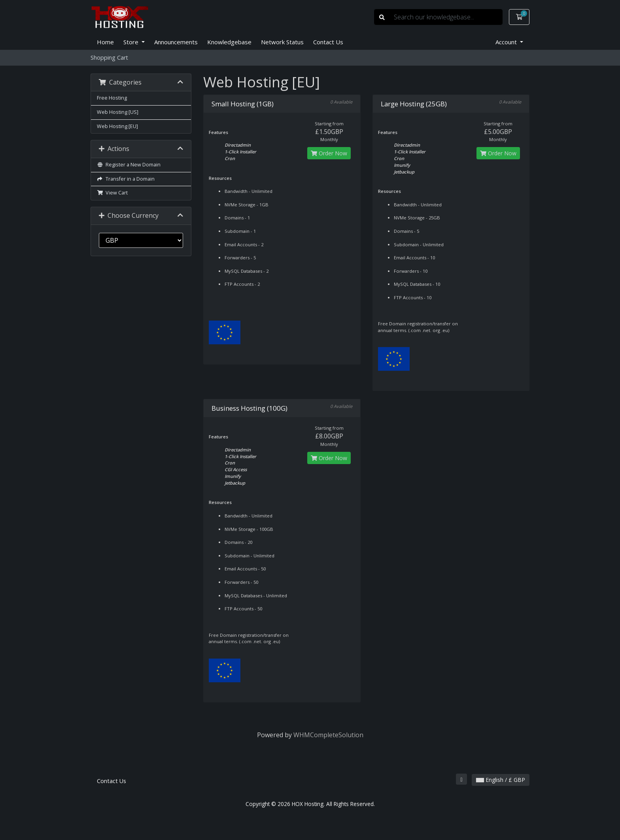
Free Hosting (112, 98)
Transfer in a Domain (126, 179)
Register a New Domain (129, 165)
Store (132, 42)
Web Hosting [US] (118, 112)
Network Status (282, 42)
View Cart (112, 193)
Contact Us (328, 42)
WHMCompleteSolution (328, 735)
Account (507, 42)
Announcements (176, 42)
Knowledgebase (229, 42)
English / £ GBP (501, 780)
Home (105, 42)
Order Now (329, 153)
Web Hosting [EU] (117, 126)
